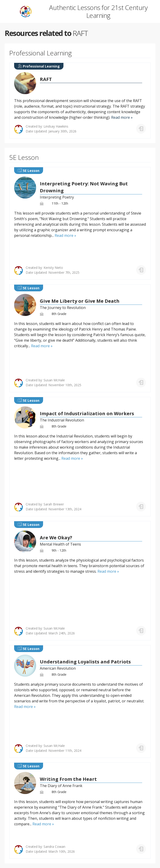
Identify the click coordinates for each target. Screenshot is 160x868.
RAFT (46, 79)
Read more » (122, 117)
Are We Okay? (56, 538)
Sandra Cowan (54, 847)
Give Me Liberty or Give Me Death (80, 301)
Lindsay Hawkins (56, 126)
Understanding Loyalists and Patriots (85, 662)
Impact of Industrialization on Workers (87, 413)
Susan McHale (54, 380)
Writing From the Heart (68, 779)
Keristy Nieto (53, 268)
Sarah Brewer (54, 504)
